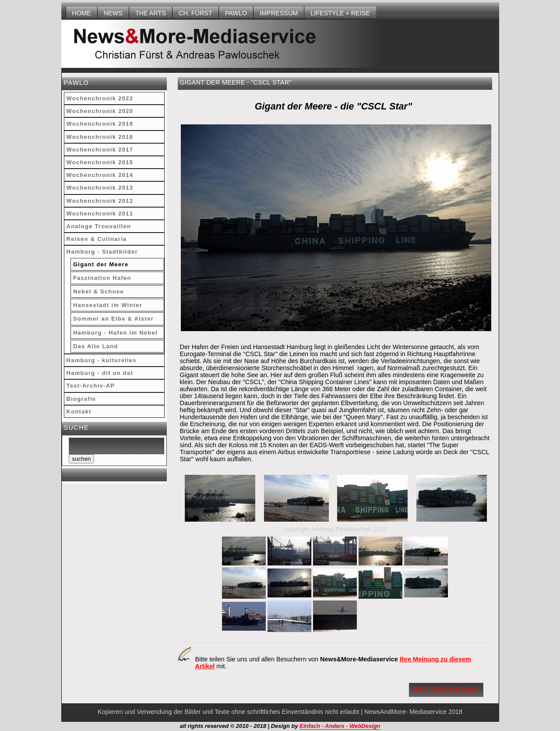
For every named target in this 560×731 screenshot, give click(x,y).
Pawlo (236, 13)
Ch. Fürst (195, 13)
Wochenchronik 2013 (100, 188)
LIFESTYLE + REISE (340, 13)
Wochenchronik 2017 (100, 150)
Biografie (81, 399)
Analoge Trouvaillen (99, 226)
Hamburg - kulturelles (102, 360)
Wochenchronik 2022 (100, 98)
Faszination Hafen (102, 278)
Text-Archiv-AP (91, 386)
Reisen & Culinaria (97, 239)
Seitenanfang (446, 689)
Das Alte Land (96, 346)
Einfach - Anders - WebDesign (340, 726)
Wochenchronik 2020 (100, 111)
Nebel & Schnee (99, 291)
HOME (82, 13)
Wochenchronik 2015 (100, 162)
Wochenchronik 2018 (100, 137)
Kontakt (79, 411)
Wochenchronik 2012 (100, 201)
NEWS (113, 13)
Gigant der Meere (101, 264)
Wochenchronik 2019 (100, 124)
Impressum (279, 13)
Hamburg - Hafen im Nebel (115, 333)
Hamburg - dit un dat (100, 373)
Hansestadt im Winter (108, 305)
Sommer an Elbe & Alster (113, 319)
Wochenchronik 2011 (100, 214)
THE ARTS (151, 13)
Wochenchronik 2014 (100, 175)
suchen (82, 459)
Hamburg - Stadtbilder (102, 252)
